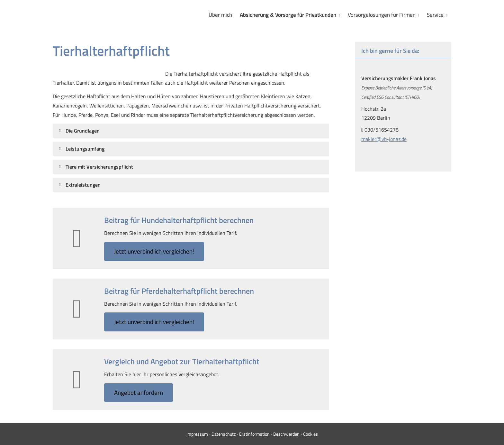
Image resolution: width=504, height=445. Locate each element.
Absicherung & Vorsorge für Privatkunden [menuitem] (288, 15)
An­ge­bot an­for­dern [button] (139, 392)
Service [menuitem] (435, 15)
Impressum (197, 434)
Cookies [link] (310, 434)
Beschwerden (286, 434)
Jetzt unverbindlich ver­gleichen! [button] (154, 251)
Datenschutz (224, 434)
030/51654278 (382, 130)
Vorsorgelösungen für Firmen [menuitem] (382, 15)
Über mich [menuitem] (220, 15)
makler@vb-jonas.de (384, 139)
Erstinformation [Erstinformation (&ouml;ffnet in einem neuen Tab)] (254, 434)
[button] (83, 131)
